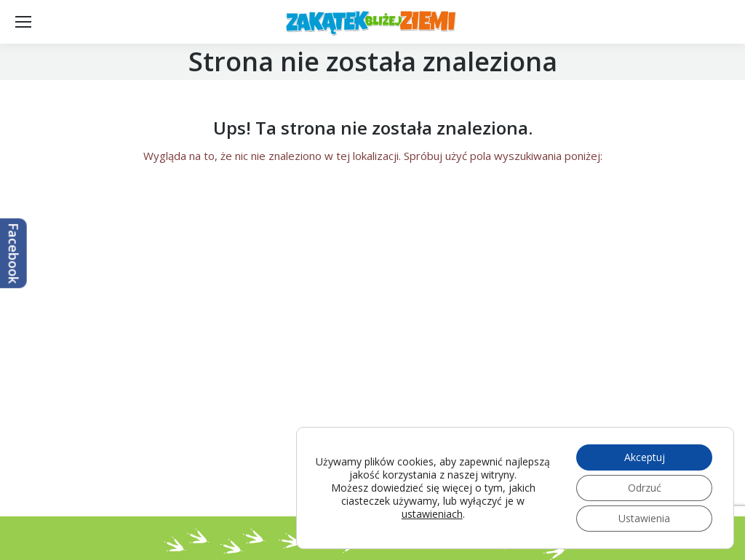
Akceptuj (645, 457)
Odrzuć (645, 488)
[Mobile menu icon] (23, 22)
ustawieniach (432, 514)
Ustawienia (644, 518)
